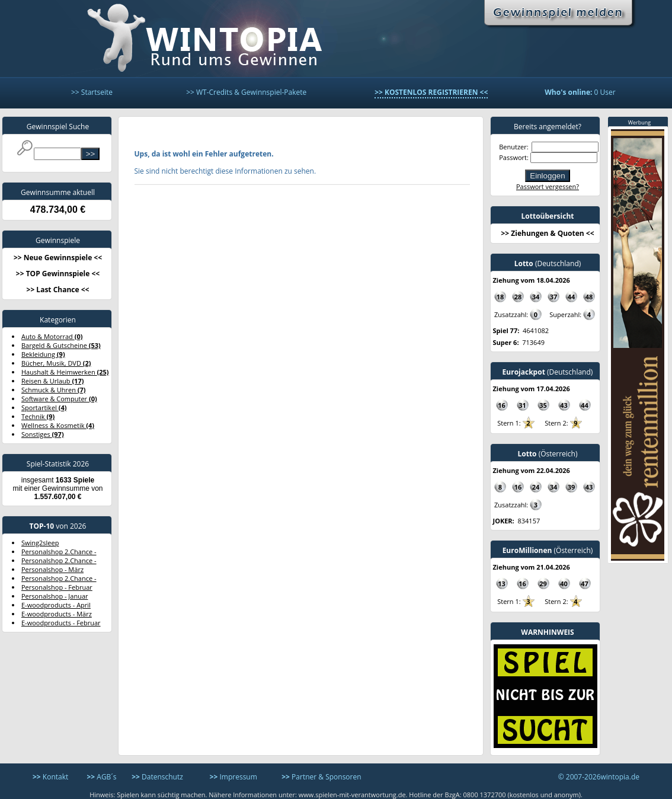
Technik (38, 416)
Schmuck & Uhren (54, 390)
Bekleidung (43, 354)
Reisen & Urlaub (52, 381)
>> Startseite (92, 92)
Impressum (233, 777)
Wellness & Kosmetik (58, 425)
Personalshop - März (52, 569)
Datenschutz (157, 777)
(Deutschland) (548, 263)
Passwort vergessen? (548, 186)
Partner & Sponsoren (321, 777)
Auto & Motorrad (52, 336)
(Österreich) (547, 454)
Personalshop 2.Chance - (59, 552)
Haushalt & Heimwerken (65, 372)
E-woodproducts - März (57, 614)
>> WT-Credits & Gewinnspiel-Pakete (246, 92)
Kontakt (50, 777)
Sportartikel (44, 408)
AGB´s (101, 777)
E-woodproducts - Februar (61, 623)
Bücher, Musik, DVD (56, 363)
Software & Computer (59, 399)
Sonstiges (43, 434)
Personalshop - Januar (55, 596)
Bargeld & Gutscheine (61, 345)
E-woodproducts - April (56, 605)
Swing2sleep (40, 543)
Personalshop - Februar (57, 587)
